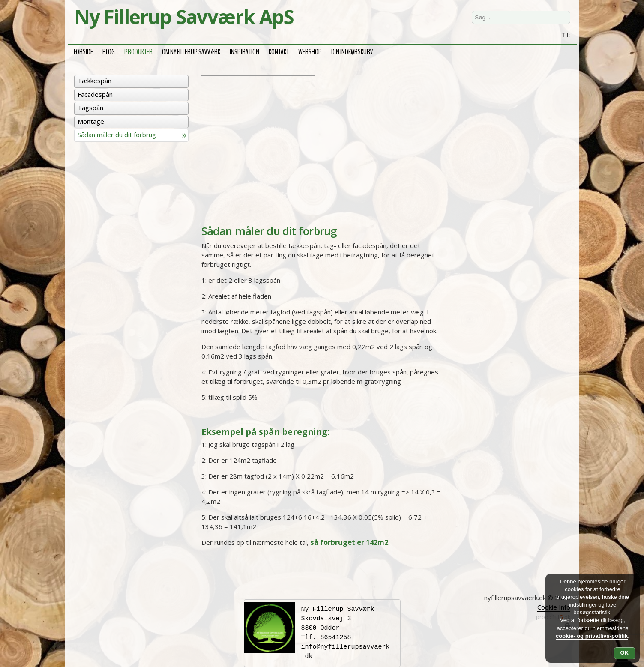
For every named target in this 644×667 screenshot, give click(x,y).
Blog (109, 51)
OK (625, 653)
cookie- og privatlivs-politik (592, 636)
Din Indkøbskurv (352, 51)
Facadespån (95, 94)
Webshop (310, 51)
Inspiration (244, 51)
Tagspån (90, 108)
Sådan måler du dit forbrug (117, 135)
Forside (83, 51)
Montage (91, 121)
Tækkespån (94, 81)
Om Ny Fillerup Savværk (191, 51)
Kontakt (279, 51)
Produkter (138, 51)
